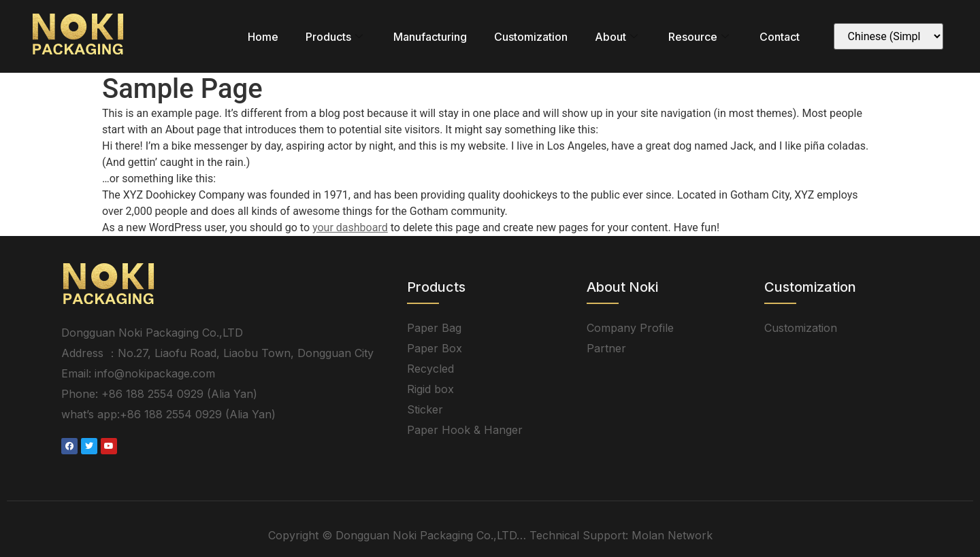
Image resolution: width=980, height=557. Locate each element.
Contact (780, 37)
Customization (531, 37)
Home (263, 37)
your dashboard (350, 227)
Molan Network (672, 535)
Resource (700, 37)
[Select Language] (888, 36)
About (618, 37)
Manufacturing (430, 37)
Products (336, 37)
